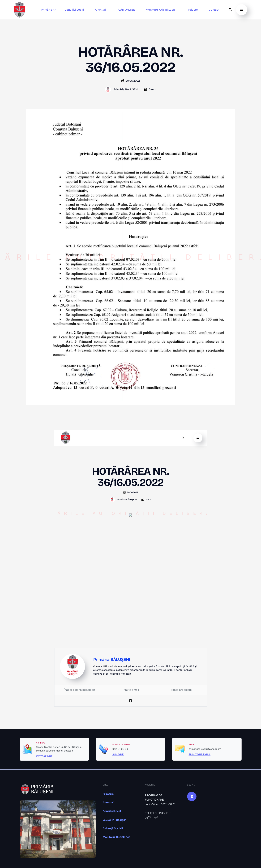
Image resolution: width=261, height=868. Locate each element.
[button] (49, 10)
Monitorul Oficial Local (117, 837)
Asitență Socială (113, 828)
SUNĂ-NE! (118, 754)
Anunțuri (108, 802)
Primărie (108, 794)
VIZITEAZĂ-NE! (45, 756)
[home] (19, 10)
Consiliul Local (112, 811)
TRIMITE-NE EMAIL (200, 754)
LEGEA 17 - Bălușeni (115, 820)
